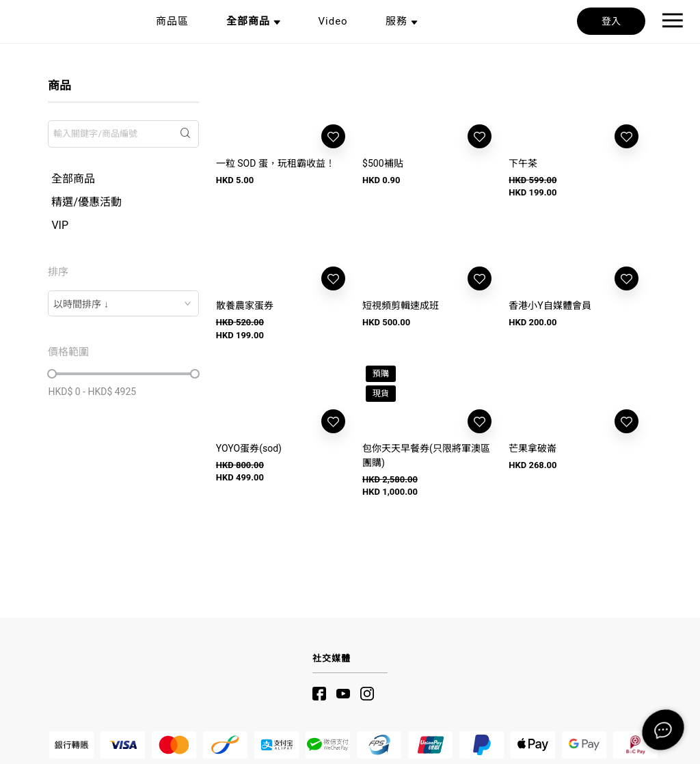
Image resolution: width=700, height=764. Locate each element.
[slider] (52, 374)
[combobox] (123, 303)
